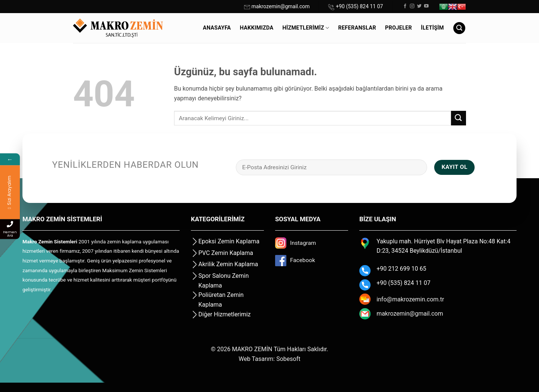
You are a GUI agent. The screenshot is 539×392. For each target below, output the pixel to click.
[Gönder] (459, 118)
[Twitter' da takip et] (419, 6)
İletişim (433, 28)
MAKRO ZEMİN (252, 349)
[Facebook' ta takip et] (405, 6)
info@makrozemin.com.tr (410, 299)
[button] (459, 28)
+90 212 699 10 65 (401, 269)
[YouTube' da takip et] (426, 6)
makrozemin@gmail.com (281, 6)
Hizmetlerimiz (306, 28)
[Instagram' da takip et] (412, 6)
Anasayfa (217, 28)
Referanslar (357, 28)
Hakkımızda (257, 28)
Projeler (399, 28)
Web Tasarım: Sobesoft (270, 359)
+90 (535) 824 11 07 (359, 6)
